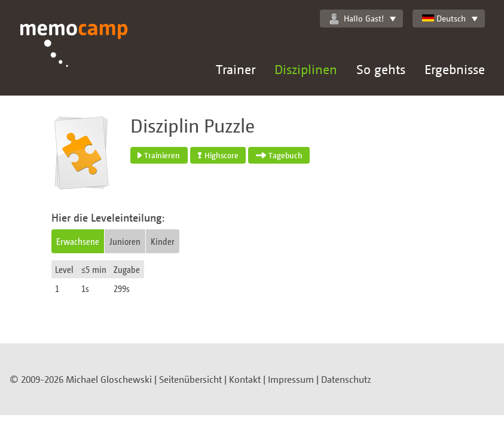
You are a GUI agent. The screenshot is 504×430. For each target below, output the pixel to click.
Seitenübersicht (190, 379)
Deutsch (444, 18)
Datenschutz (346, 379)
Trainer (236, 69)
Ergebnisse (455, 69)
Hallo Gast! (357, 19)
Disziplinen (306, 69)
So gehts (381, 69)
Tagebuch (279, 155)
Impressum (291, 379)
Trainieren (159, 155)
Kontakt (245, 379)
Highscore (218, 155)
